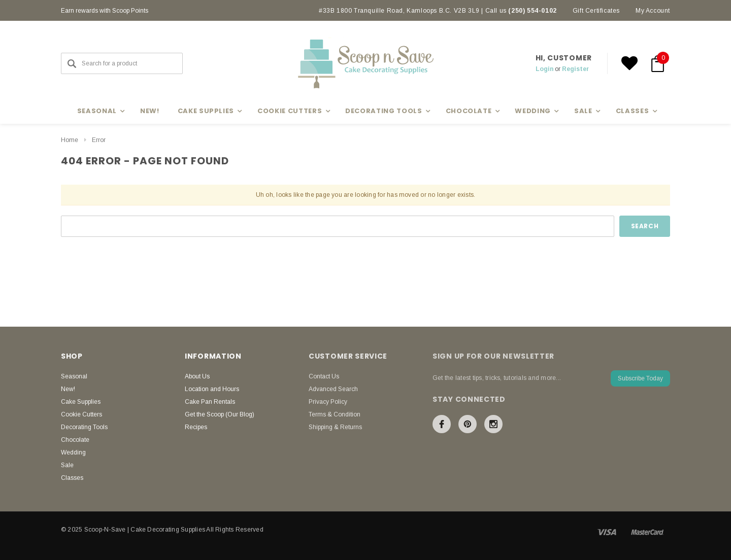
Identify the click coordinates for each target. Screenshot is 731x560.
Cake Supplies (81, 402)
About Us (197, 376)
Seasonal (74, 376)
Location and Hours (212, 389)
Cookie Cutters (81, 414)
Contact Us (324, 376)
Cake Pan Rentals (210, 402)
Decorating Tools (84, 427)
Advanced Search (333, 389)
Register (575, 69)
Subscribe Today (640, 378)
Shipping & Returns (335, 427)
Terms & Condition (335, 414)
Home (70, 140)
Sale (67, 465)
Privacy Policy (328, 402)
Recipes (196, 427)
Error (99, 140)
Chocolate (75, 440)
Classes (72, 478)
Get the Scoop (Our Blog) (220, 414)
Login (544, 69)
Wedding (73, 452)
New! (150, 111)
